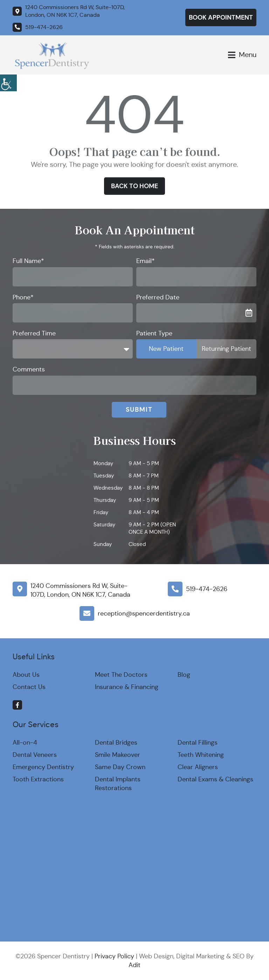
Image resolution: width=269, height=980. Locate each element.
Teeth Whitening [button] (201, 755)
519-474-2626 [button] (207, 589)
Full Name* (28, 261)
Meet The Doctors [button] (121, 675)
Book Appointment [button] (221, 17)
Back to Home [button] (134, 186)
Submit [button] (139, 409)
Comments (29, 369)
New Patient (166, 349)
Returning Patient (226, 349)
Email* (146, 261)
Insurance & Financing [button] (127, 687)
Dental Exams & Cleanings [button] (215, 779)
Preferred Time (34, 333)
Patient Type (154, 333)
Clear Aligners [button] (198, 767)
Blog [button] (184, 675)
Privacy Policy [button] (114, 956)
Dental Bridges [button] (116, 743)
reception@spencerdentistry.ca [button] (144, 613)
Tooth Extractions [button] (38, 779)
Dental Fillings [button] (198, 743)
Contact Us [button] (29, 687)
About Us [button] (26, 675)
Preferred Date (158, 297)
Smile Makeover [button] (118, 755)
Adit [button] (134, 965)
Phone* (23, 297)
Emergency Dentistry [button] (43, 767)
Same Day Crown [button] (120, 767)
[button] (8, 82)
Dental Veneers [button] (35, 755)
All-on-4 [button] (25, 743)
